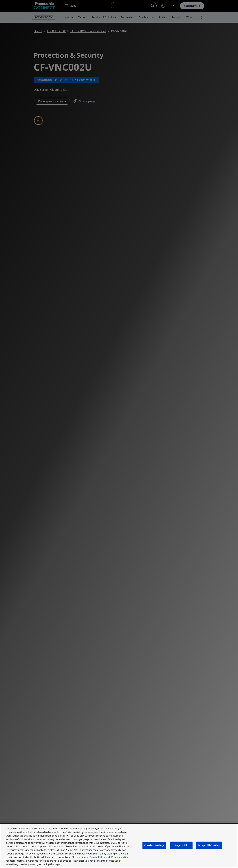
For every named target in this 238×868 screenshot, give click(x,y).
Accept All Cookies (209, 845)
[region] (119, 846)
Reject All (181, 845)
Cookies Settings (154, 845)
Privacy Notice (120, 857)
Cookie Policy (97, 857)
